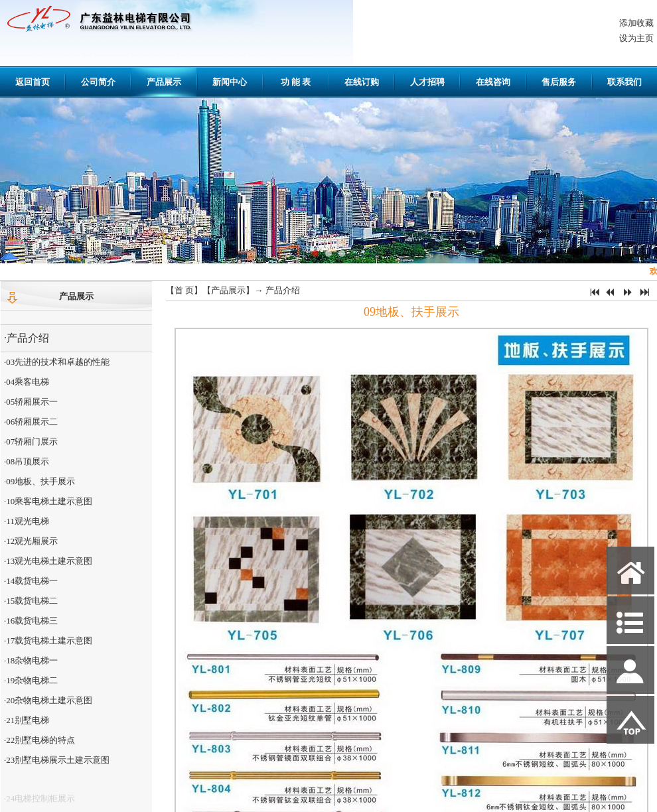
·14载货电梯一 (31, 581)
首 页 (184, 290)
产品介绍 (283, 290)
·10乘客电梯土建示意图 (48, 501)
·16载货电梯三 (31, 621)
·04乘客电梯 (27, 382)
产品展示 (164, 82)
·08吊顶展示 (27, 461)
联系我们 (624, 82)
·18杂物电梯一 (31, 660)
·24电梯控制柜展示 (39, 802)
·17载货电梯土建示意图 (48, 641)
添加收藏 (636, 23)
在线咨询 (493, 82)
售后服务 (559, 82)
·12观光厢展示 (31, 541)
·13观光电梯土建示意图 (48, 561)
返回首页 (33, 82)
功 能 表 (296, 82)
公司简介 (98, 82)
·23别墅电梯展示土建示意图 (57, 760)
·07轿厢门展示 (31, 441)
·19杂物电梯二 (31, 680)
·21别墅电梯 (27, 720)
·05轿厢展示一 (31, 402)
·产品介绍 (27, 338)
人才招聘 (427, 82)
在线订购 (362, 82)
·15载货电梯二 (31, 601)
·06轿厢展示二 (31, 422)
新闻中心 (230, 82)
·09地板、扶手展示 (39, 481)
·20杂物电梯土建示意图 (48, 700)
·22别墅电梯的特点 (39, 740)
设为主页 (636, 38)
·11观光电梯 (27, 521)
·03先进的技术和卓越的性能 (57, 362)
